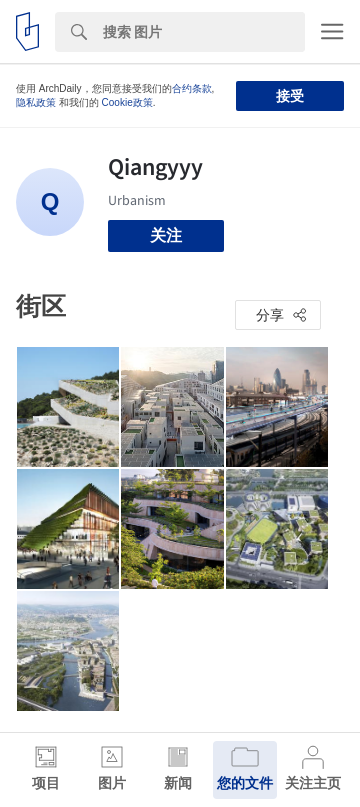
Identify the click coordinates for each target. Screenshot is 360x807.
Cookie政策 (127, 102)
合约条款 (192, 88)
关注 (166, 235)
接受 (290, 96)
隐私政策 (36, 102)
